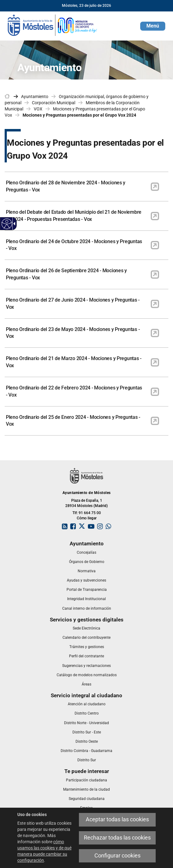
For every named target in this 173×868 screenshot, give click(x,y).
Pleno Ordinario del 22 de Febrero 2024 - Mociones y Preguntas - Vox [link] (74, 391)
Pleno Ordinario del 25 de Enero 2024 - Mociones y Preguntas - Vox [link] (73, 421)
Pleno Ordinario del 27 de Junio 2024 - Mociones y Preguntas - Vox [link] (73, 303)
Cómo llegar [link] (87, 518)
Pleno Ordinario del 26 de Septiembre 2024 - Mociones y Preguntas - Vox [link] (66, 274)
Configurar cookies (117, 856)
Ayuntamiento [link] (35, 97)
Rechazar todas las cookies (117, 838)
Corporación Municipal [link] (54, 103)
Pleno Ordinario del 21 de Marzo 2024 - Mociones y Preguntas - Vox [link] (74, 362)
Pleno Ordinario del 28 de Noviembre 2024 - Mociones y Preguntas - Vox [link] (66, 186)
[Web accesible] (7, 224)
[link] (53, 25)
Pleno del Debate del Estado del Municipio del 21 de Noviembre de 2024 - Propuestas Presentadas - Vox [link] (74, 216)
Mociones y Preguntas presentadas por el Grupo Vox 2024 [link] (79, 115)
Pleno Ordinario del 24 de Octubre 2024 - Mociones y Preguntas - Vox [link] (74, 245)
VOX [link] (38, 109)
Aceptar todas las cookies (117, 819)
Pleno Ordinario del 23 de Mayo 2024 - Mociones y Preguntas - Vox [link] (73, 333)
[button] (153, 26)
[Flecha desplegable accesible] (13, 224)
